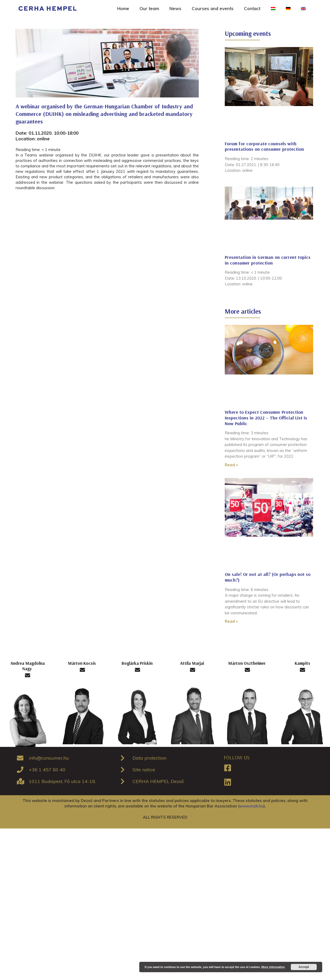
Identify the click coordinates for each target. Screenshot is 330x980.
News (175, 8)
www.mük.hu (251, 806)
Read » (231, 465)
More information (273, 967)
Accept (304, 967)
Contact (252, 8)
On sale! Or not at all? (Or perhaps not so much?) (268, 577)
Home (123, 8)
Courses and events (213, 8)
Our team (149, 8)
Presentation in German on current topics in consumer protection (268, 260)
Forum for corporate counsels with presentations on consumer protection (264, 146)
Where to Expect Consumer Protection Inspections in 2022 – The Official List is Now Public (266, 418)
